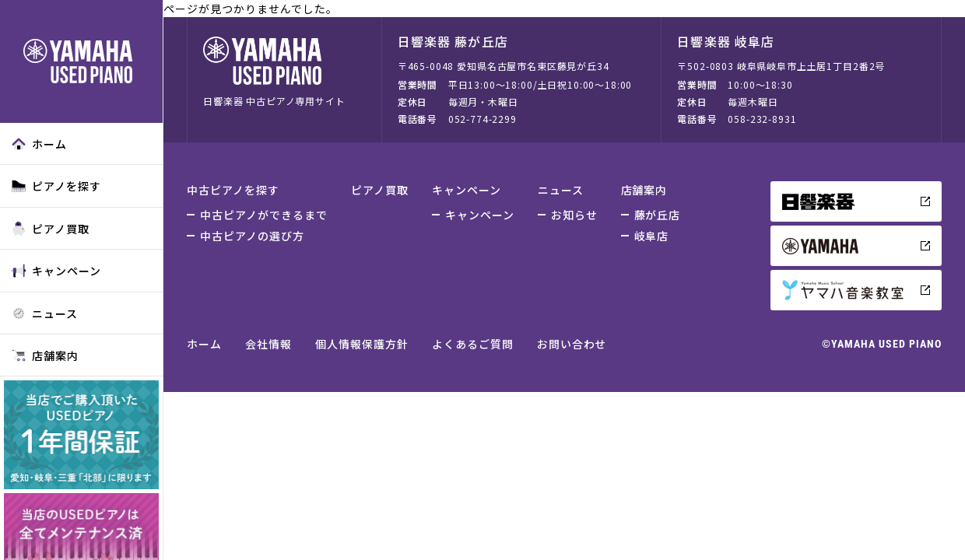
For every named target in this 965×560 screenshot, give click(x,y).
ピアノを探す (56, 186)
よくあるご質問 (473, 344)
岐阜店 (652, 236)
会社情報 (268, 344)
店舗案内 (45, 355)
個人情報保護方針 (362, 344)
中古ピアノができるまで (264, 215)
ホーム (39, 144)
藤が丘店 (658, 215)
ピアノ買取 (51, 229)
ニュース (45, 313)
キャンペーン (56, 271)
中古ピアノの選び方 (252, 236)
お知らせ (574, 215)
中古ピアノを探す (233, 190)
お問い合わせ (572, 344)
